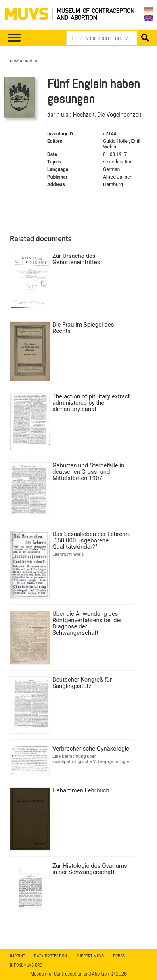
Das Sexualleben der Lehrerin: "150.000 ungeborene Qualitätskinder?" (91, 540)
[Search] (102, 38)
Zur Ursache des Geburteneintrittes (76, 259)
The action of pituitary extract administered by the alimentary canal (91, 403)
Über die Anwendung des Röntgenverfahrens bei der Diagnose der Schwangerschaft (87, 623)
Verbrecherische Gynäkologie (91, 749)
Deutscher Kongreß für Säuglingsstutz (82, 683)
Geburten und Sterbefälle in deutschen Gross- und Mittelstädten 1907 (88, 472)
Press (119, 956)
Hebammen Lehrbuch (81, 790)
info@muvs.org (26, 965)
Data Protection (51, 956)
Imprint (17, 956)
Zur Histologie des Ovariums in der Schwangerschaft (90, 869)
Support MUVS (90, 956)
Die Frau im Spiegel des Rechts (83, 328)
